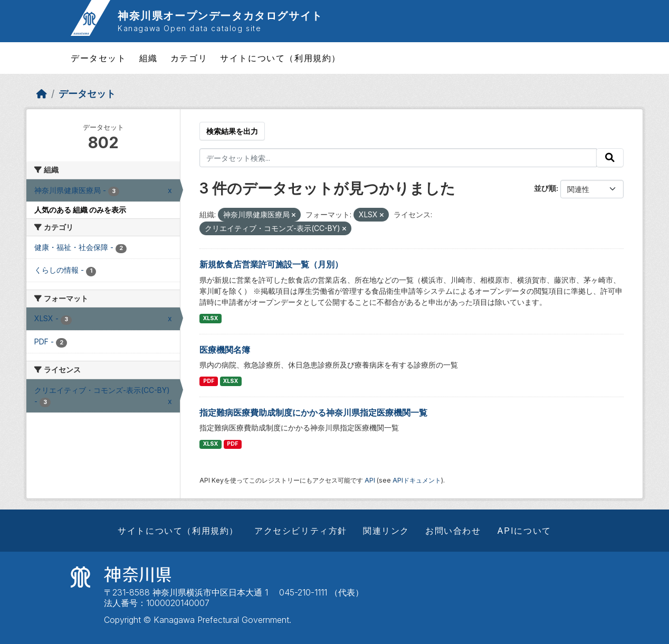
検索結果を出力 (232, 131)
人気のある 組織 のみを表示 (80, 210)
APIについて (524, 531)
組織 (149, 58)
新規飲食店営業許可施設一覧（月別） (271, 264)
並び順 (545, 188)
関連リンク (386, 531)
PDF (209, 381)
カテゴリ (189, 58)
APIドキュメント (417, 480)
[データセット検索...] (398, 158)
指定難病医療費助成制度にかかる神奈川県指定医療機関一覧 (313, 412)
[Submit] (610, 158)
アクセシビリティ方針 (301, 531)
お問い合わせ (453, 531)
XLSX (211, 318)
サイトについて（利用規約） (280, 58)
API (370, 480)
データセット (99, 58)
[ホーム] (42, 94)
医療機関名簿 (225, 350)
